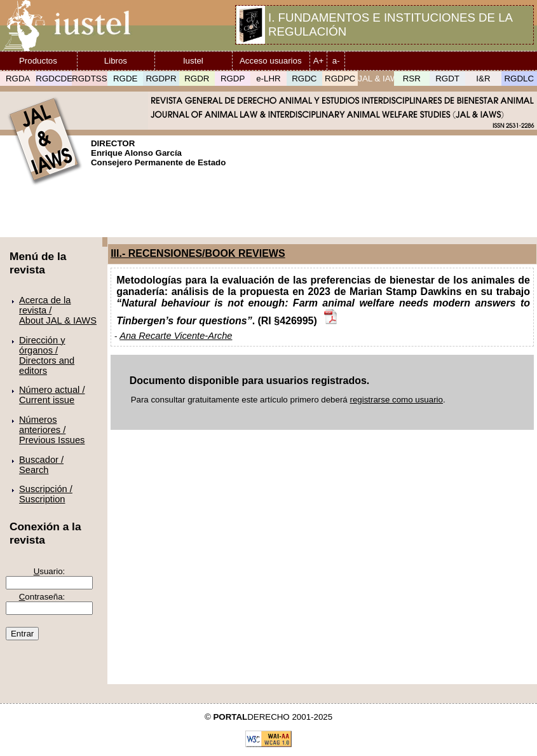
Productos (38, 61)
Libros (116, 61)
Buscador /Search (41, 465)
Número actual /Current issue (52, 395)
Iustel (193, 61)
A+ (319, 61)
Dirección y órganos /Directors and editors (47, 355)
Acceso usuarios (271, 61)
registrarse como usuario (396, 400)
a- (336, 61)
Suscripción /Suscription (46, 494)
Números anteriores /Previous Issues (52, 430)
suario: (50, 571)
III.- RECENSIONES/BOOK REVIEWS (198, 253)
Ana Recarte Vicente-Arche (176, 336)
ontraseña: (42, 597)
